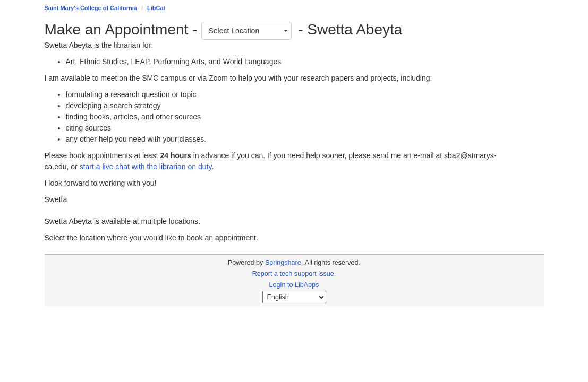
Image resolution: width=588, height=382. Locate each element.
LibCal (156, 8)
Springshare (283, 263)
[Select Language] (294, 297)
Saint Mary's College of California (91, 8)
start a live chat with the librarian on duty (146, 167)
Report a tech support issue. (294, 274)
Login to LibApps (294, 285)
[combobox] (246, 31)
